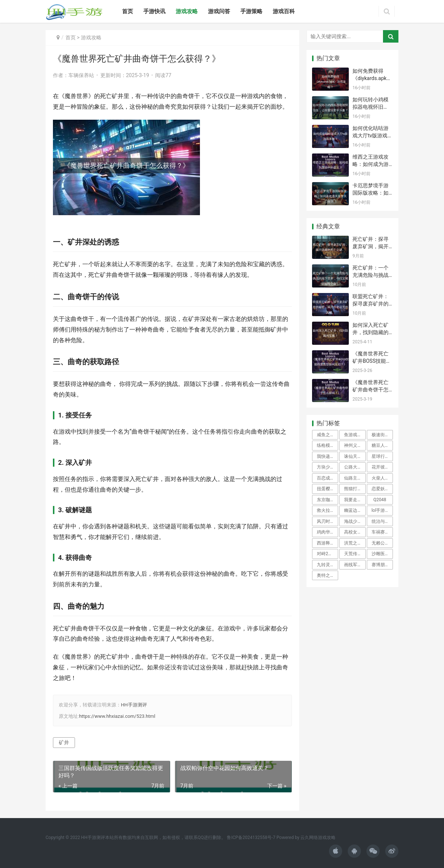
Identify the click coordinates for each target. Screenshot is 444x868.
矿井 (64, 742)
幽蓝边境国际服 (355, 510)
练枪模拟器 (327, 445)
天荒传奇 (353, 554)
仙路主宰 (353, 478)
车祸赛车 (380, 532)
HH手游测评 (134, 705)
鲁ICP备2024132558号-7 (251, 838)
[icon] (336, 851)
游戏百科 (284, 11)
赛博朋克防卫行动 (382, 565)
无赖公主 (380, 543)
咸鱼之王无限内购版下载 (327, 435)
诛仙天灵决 (355, 456)
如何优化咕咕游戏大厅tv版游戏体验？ (373, 135)
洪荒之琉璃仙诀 (355, 543)
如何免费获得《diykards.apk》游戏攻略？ (372, 78)
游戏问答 (219, 11)
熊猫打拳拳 (355, 489)
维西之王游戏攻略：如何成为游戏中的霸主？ (370, 164)
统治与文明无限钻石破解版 (382, 521)
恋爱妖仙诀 (382, 489)
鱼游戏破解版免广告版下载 (355, 435)
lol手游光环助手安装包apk (382, 510)
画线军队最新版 (355, 565)
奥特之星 (326, 575)
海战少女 (353, 521)
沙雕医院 (380, 554)
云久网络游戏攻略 (318, 838)
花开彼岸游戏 (382, 467)
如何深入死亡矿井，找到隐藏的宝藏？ (370, 332)
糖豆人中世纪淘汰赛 (382, 445)
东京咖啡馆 (327, 500)
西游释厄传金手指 (327, 543)
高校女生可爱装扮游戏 (355, 532)
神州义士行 (355, 445)
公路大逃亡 (355, 467)
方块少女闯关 (327, 467)
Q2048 (380, 500)
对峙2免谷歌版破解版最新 (327, 554)
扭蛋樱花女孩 (327, 489)
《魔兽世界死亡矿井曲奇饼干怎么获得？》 (370, 389)
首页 (128, 11)
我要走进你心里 (355, 500)
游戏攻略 (187, 11)
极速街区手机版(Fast (382, 435)
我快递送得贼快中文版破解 (327, 456)
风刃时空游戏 (327, 521)
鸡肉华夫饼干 (327, 532)
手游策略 (251, 11)
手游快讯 (154, 11)
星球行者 (380, 456)
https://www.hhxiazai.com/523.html (117, 716)
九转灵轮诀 (327, 565)
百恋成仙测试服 (327, 478)
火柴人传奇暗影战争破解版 (382, 478)
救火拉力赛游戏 (327, 510)
